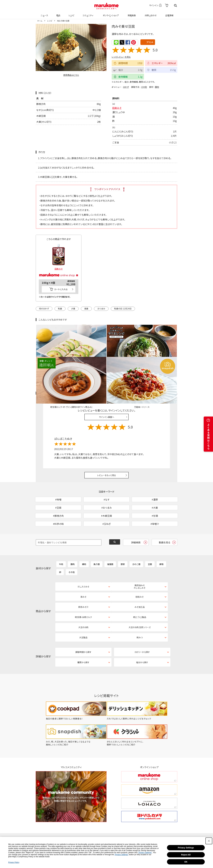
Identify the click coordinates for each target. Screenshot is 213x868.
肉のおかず (44, 308)
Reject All (186, 855)
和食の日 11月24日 (123, 308)
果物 (161, 545)
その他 (144, 87)
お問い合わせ (150, 14)
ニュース (44, 14)
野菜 (123, 545)
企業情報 (169, 14)
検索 (175, 6)
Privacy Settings (186, 848)
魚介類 (97, 545)
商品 (58, 14)
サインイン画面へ (107, 383)
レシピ (71, 14)
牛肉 (61, 545)
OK (186, 862)
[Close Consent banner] (209, 841)
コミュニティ (88, 14)
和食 (60, 308)
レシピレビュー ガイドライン (167, 359)
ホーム (40, 21)
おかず (126, 87)
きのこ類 (136, 545)
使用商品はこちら (71, 75)
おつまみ (101, 308)
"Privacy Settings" (145, 853)
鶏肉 (84, 545)
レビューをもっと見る (107, 441)
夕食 (73, 308)
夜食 (86, 308)
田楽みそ (117, 108)
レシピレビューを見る (121, 57)
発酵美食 (131, 14)
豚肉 (157, 87)
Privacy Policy (14, 862)
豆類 (150, 545)
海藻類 (110, 545)
